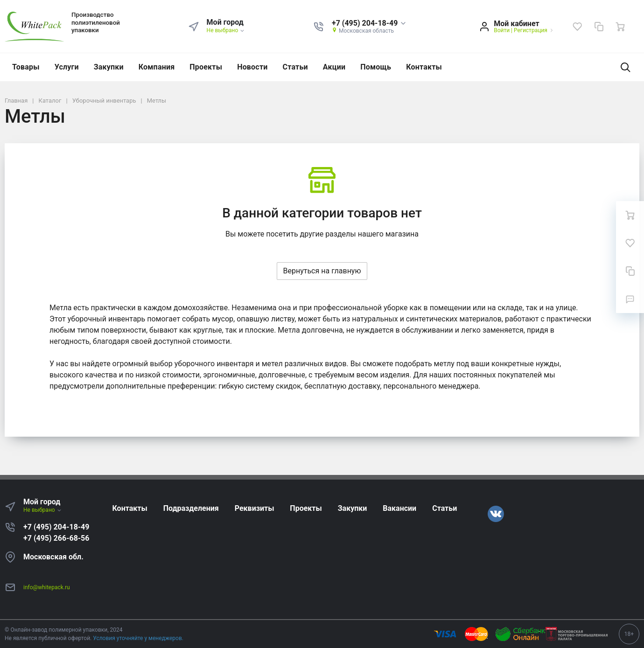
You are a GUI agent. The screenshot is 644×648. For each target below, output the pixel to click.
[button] (369, 24)
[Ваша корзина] (620, 27)
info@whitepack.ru (47, 587)
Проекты (206, 67)
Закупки (109, 67)
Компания (157, 67)
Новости (252, 67)
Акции (334, 67)
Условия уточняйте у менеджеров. (138, 638)
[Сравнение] (599, 27)
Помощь (376, 67)
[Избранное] (577, 27)
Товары (26, 67)
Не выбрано (226, 30)
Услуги (67, 67)
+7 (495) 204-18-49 (56, 527)
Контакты (424, 67)
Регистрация (531, 30)
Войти (502, 30)
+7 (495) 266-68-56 (56, 538)
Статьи (295, 67)
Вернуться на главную (322, 271)
